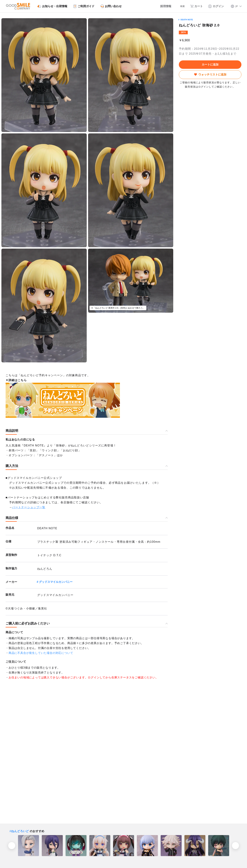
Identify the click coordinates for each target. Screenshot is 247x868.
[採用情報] (162, 6)
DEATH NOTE (187, 20)
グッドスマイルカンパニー (56, 582)
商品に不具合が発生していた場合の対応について (41, 653)
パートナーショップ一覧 (29, 507)
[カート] (196, 6)
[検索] (180, 6)
